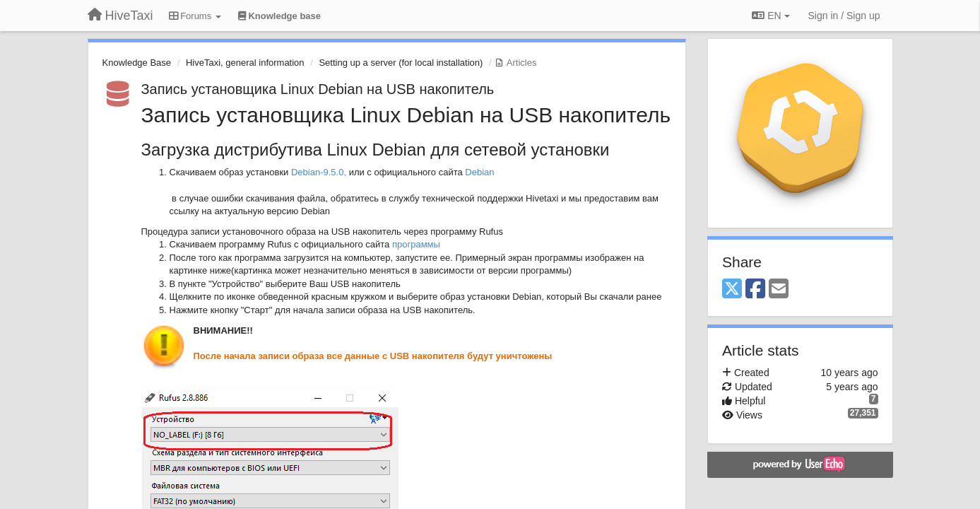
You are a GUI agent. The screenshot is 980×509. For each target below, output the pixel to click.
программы (416, 244)
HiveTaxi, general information (245, 63)
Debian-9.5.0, (319, 172)
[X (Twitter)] (732, 289)
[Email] (779, 289)
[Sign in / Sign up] (844, 16)
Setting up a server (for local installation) (401, 63)
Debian (481, 172)
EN (771, 16)
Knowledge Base (137, 63)
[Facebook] (755, 289)
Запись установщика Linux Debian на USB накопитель (318, 89)
